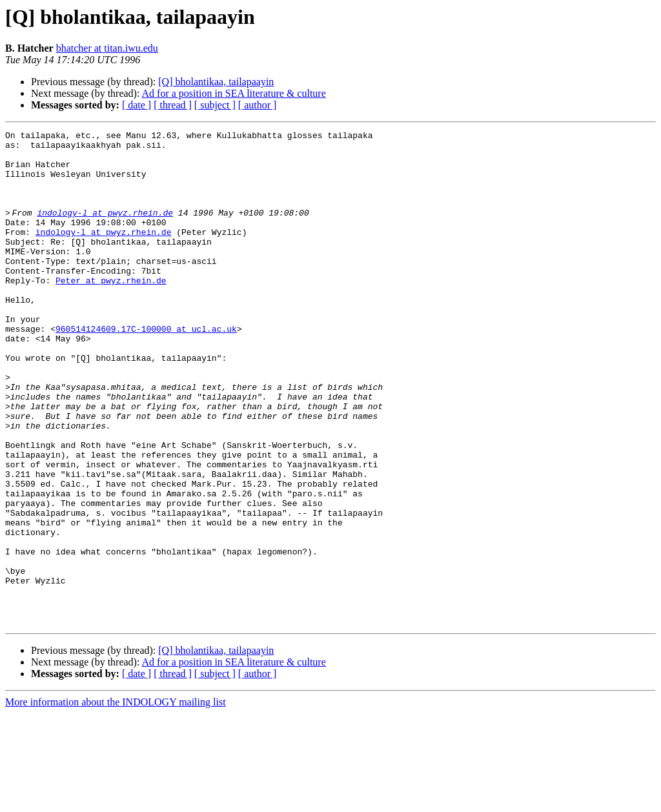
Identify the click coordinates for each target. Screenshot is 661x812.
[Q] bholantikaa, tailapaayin (216, 82)
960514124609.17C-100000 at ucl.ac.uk (146, 369)
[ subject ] (215, 105)
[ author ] (258, 105)
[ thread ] (173, 105)
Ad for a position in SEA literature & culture (234, 93)
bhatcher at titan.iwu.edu (107, 48)
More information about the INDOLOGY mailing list (116, 801)
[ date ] (137, 105)
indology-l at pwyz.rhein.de (109, 230)
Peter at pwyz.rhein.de (111, 311)
